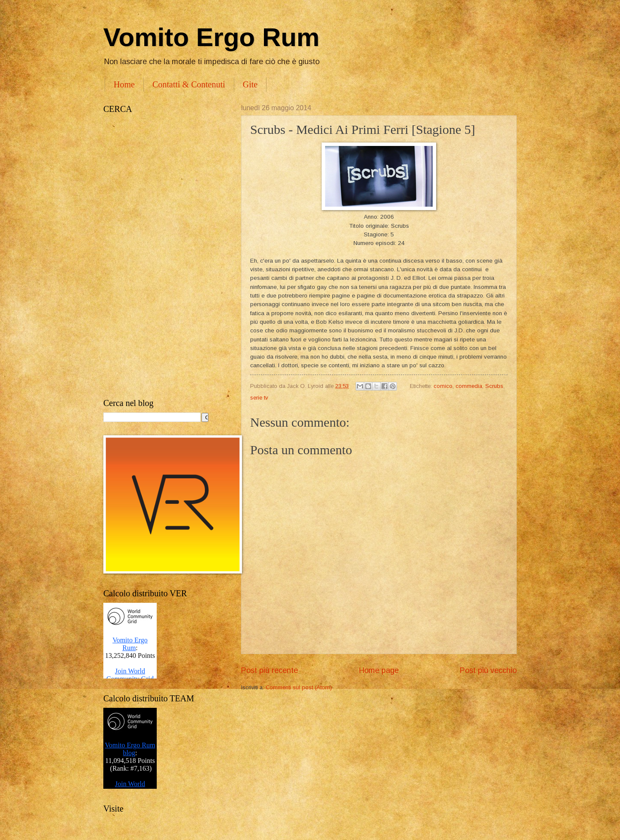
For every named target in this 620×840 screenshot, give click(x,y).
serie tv (259, 398)
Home (124, 84)
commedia (469, 386)
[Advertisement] (164, 256)
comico (443, 386)
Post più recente (270, 670)
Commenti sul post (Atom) (299, 687)
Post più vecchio (488, 670)
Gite (250, 84)
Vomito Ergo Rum (211, 37)
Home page (379, 670)
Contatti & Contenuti (189, 84)
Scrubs (494, 386)
